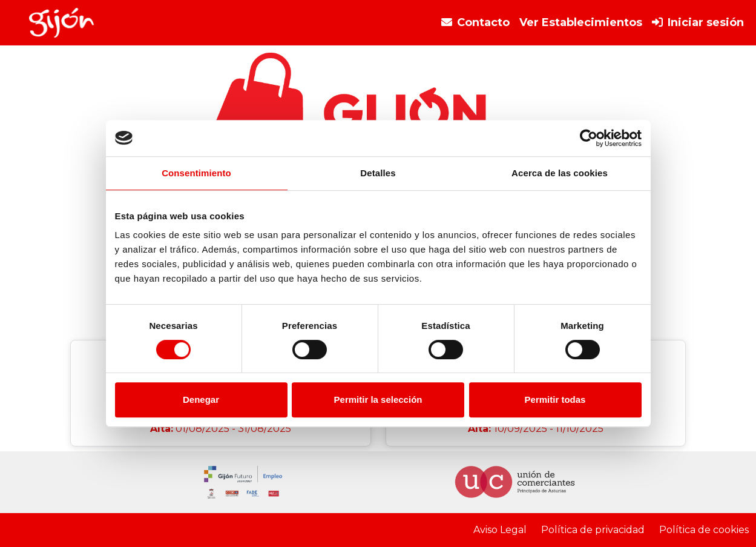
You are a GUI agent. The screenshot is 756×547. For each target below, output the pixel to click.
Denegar (201, 399)
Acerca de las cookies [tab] (560, 173)
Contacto (475, 22)
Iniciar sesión (698, 22)
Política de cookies (704, 530)
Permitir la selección (378, 399)
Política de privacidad (593, 530)
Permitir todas (555, 399)
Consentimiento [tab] (196, 173)
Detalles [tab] (378, 173)
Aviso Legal (500, 530)
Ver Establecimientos (581, 22)
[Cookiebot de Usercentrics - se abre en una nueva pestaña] (589, 138)
